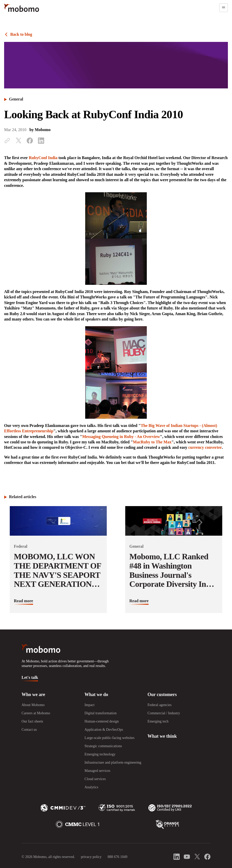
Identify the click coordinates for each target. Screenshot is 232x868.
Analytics (91, 787)
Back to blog (21, 34)
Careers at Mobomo (36, 713)
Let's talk (30, 677)
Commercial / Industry (164, 713)
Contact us (29, 730)
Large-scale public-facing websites (109, 738)
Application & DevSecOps (104, 730)
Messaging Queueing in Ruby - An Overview (121, 437)
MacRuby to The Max (152, 442)
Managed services (97, 771)
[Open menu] (224, 8)
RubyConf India (43, 158)
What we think (162, 736)
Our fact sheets (32, 721)
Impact (89, 705)
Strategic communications (103, 746)
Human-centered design (101, 721)
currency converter (205, 447)
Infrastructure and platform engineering (113, 762)
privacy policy (91, 857)
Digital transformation (100, 713)
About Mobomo (33, 705)
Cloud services (95, 779)
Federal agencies (160, 705)
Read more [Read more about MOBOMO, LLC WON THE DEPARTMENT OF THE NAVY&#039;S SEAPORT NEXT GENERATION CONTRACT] (23, 601)
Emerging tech (158, 721)
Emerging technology (100, 754)
